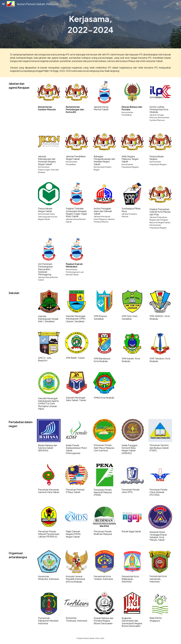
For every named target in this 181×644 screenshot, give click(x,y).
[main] (91, 24)
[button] (3, 4)
